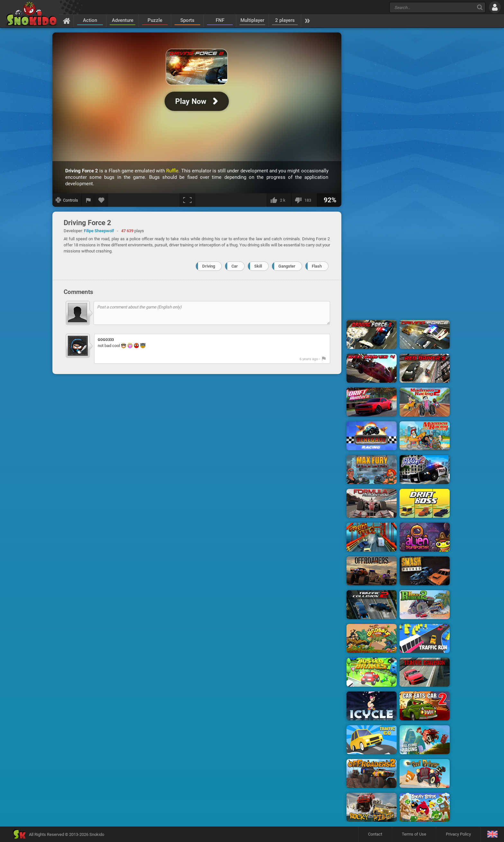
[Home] (67, 21)
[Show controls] (67, 200)
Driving (209, 266)
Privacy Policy (458, 834)
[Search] (480, 7)
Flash (317, 266)
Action (90, 20)
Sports (187, 20)
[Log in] (495, 7)
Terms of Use (414, 834)
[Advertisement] (398, 130)
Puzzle (155, 20)
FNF (220, 20)
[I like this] (279, 200)
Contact (375, 834)
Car (235, 266)
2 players (285, 20)
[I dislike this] (304, 200)
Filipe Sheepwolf (99, 231)
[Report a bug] (88, 200)
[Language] (492, 834)
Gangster (287, 266)
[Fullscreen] (187, 200)
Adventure (123, 20)
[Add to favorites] (102, 200)
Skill (258, 266)
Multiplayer (252, 20)
